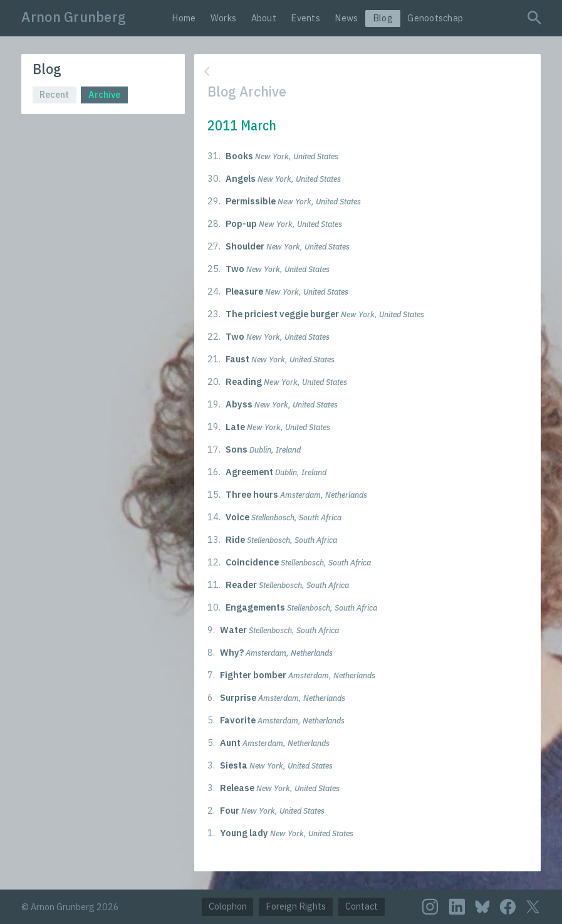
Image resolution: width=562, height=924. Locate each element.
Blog (383, 18)
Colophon (228, 906)
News (346, 18)
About (264, 18)
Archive (104, 94)
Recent (54, 94)
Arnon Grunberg (74, 17)
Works (223, 18)
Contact (362, 906)
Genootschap (435, 18)
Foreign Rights (296, 906)
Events (305, 18)
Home (184, 18)
